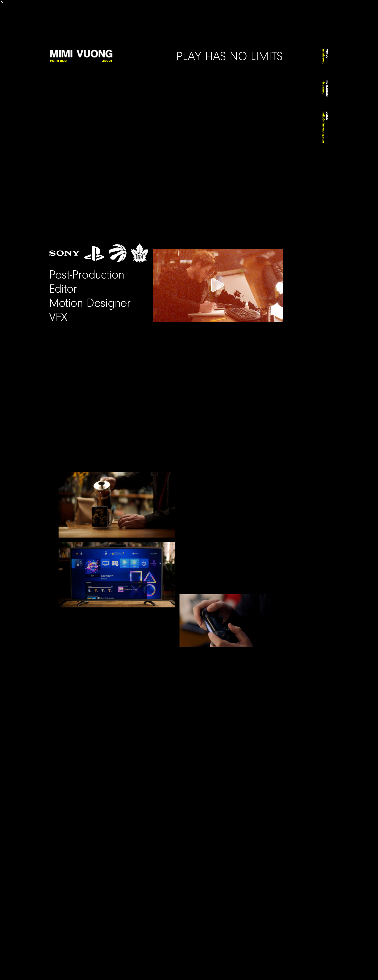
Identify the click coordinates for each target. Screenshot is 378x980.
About (107, 61)
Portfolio (58, 61)
